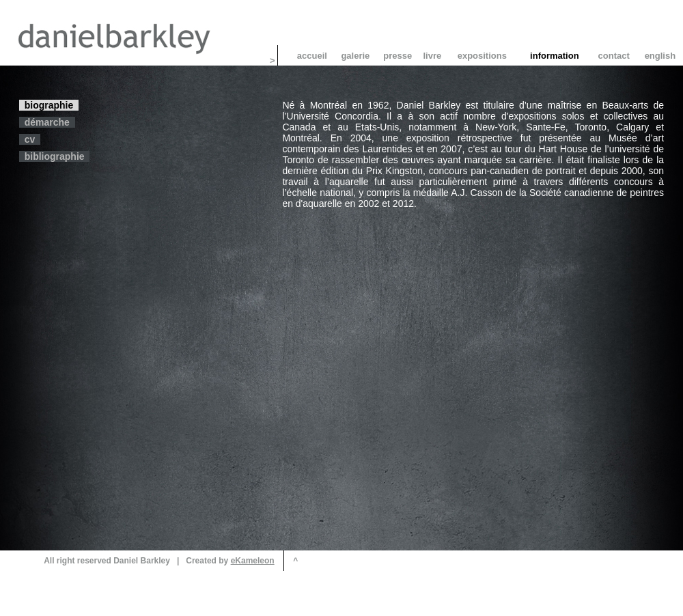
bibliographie (54, 156)
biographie (49, 105)
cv (30, 139)
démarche (47, 122)
